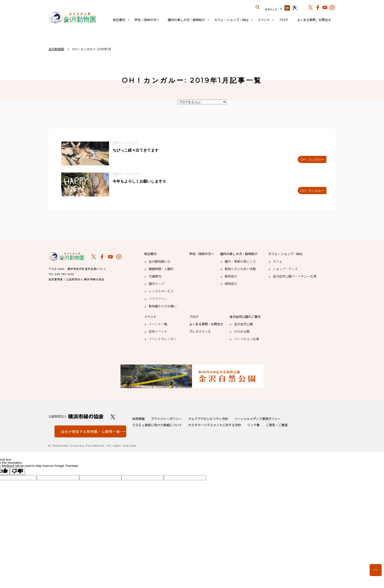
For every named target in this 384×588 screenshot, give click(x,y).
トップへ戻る (376, 570)
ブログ (283, 20)
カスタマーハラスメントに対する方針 (215, 426)
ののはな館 (242, 332)
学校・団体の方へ (147, 20)
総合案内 (119, 20)
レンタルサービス (161, 292)
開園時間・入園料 (161, 269)
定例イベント (158, 332)
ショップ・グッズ (285, 269)
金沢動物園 (66, 257)
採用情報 (138, 419)
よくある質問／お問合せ (314, 20)
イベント (264, 20)
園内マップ (156, 284)
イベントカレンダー (163, 340)
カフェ (277, 262)
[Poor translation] (17, 472)
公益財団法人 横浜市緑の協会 (76, 417)
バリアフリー (158, 299)
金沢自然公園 (243, 325)
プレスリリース (200, 332)
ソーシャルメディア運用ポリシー (258, 419)
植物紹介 (231, 284)
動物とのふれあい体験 (240, 269)
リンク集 (253, 426)
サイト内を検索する (258, 7)
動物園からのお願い (163, 307)
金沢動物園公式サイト (72, 18)
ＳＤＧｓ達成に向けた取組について (157, 426)
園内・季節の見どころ (240, 262)
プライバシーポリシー (166, 419)
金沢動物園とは (160, 262)
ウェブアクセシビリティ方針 (208, 419)
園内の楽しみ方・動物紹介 (187, 20)
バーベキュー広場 (247, 340)
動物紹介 (231, 277)
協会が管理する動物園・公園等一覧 (90, 432)
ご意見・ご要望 (277, 426)
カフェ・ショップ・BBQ (231, 20)
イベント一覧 (158, 325)
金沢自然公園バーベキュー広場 (295, 277)
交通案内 (155, 277)
